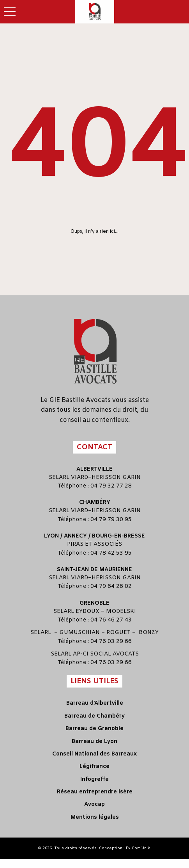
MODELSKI (121, 612)
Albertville (94, 469)
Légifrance (94, 767)
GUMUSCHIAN (79, 633)
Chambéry (95, 503)
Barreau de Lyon (94, 742)
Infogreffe (94, 780)
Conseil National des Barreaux (94, 754)
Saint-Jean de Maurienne (94, 570)
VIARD (79, 478)
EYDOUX (87, 612)
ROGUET (118, 633)
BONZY (149, 633)
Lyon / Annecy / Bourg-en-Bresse (94, 536)
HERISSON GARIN (116, 478)
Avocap (94, 805)
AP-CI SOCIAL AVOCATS (106, 654)
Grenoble (94, 603)
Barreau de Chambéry (94, 716)
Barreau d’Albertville (95, 703)
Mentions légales (95, 817)
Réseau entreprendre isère (95, 792)
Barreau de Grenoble (94, 729)
